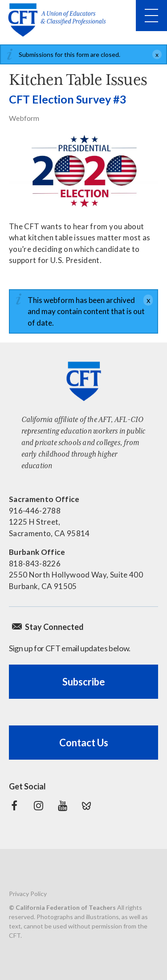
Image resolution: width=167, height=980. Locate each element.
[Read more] (83, 172)
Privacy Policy (28, 894)
